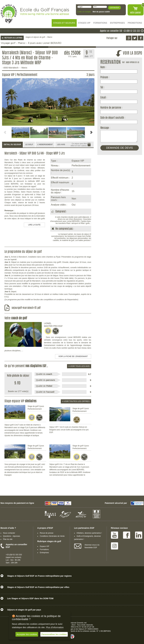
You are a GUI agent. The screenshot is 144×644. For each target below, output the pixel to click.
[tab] (13, 145)
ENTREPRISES (117, 23)
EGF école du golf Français (9, 14)
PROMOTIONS (135, 23)
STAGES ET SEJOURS (64, 23)
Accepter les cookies (27, 634)
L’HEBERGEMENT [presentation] (45, 145)
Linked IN (139, 535)
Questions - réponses (12, 536)
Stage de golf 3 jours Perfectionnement (36, 447)
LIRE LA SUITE (34, 225)
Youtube (115, 535)
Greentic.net (82, 623)
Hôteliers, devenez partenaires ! (89, 533)
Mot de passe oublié (101, 12)
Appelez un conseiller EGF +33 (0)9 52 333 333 (120, 31)
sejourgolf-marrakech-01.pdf (26, 308)
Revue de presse (47, 533)
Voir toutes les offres (76, 401)
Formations (44, 549)
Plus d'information (55, 627)
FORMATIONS (100, 23)
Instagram (115, 546)
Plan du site (8, 539)
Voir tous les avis (79, 366)
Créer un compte (84, 12)
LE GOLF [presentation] (29, 145)
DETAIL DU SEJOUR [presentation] (13, 145)
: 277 (89, 56)
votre (136, 13)
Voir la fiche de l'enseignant (73, 356)
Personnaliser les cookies (54, 634)
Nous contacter (9, 533)
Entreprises (44, 553)
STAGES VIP (84, 23)
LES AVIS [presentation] (61, 145)
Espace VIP (45, 546)
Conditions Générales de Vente (52, 536)
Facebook (127, 535)
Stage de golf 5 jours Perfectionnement (36, 408)
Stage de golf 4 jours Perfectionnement (81, 447)
